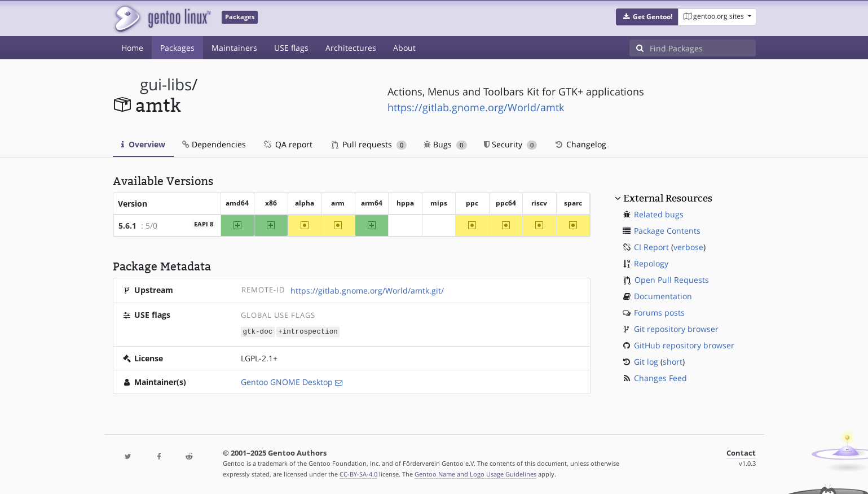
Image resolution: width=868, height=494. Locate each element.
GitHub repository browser (684, 345)
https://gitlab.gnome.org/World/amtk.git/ (367, 290)
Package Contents (667, 231)
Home (132, 48)
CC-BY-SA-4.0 (358, 473)
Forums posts (659, 312)
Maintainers (234, 48)
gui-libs (166, 84)
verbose (688, 247)
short (673, 362)
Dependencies (214, 144)
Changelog (580, 144)
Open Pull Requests (672, 280)
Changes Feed (660, 378)
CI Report (651, 247)
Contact (741, 453)
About (404, 48)
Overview (143, 144)
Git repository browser (676, 329)
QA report (288, 144)
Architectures (351, 48)
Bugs (445, 144)
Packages (177, 48)
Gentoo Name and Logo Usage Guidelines (475, 473)
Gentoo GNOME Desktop (287, 381)
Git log (646, 362)
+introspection (308, 331)
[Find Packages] (703, 48)
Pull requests (369, 144)
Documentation (663, 296)
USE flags (291, 48)
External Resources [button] (668, 198)
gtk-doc (257, 331)
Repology (651, 263)
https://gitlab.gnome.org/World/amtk (476, 107)
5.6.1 (127, 226)
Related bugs (659, 214)
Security (511, 144)
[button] (647, 17)
